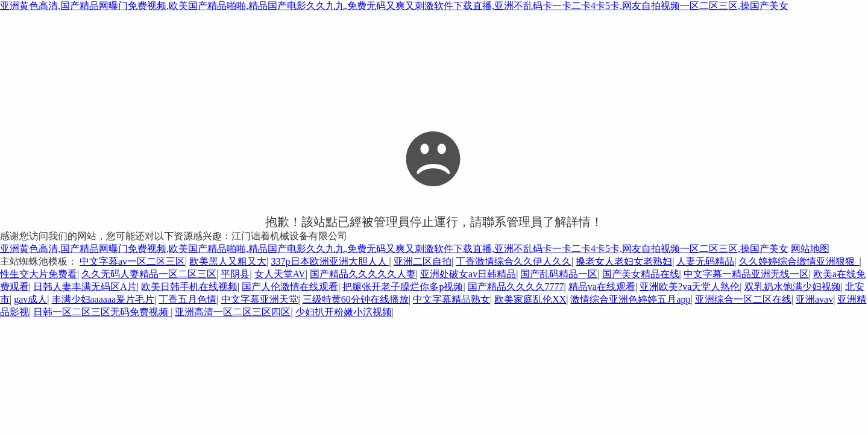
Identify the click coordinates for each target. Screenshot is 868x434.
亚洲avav (814, 299)
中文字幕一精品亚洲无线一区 (746, 274)
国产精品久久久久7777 (516, 287)
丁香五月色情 (187, 299)
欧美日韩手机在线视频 (189, 287)
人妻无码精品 (705, 261)
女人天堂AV (280, 274)
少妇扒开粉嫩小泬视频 (344, 312)
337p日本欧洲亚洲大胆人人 (330, 261)
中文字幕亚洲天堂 (260, 299)
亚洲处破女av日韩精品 (468, 274)
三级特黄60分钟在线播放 (356, 299)
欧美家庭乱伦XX (530, 299)
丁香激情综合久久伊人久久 (514, 261)
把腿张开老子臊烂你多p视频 (403, 287)
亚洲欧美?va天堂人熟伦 (690, 287)
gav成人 (30, 299)
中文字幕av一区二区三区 (132, 261)
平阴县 (235, 274)
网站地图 (810, 249)
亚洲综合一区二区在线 (743, 299)
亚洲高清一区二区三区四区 (233, 312)
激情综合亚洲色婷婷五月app (630, 299)
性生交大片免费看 (39, 274)
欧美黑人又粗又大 (228, 261)
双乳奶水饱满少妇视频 (793, 287)
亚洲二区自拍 (423, 261)
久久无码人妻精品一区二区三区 (149, 274)
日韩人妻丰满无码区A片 (85, 287)
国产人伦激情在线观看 (290, 287)
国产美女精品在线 (641, 274)
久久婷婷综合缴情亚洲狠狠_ (799, 261)
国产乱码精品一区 (559, 274)
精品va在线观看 (602, 287)
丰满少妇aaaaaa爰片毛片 (103, 299)
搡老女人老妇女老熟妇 (624, 261)
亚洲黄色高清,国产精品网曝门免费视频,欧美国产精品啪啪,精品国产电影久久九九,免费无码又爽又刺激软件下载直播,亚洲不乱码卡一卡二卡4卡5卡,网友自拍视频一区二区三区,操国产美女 (394, 6)
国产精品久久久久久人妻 (363, 274)
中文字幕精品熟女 (451, 299)
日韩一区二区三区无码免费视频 (102, 312)
